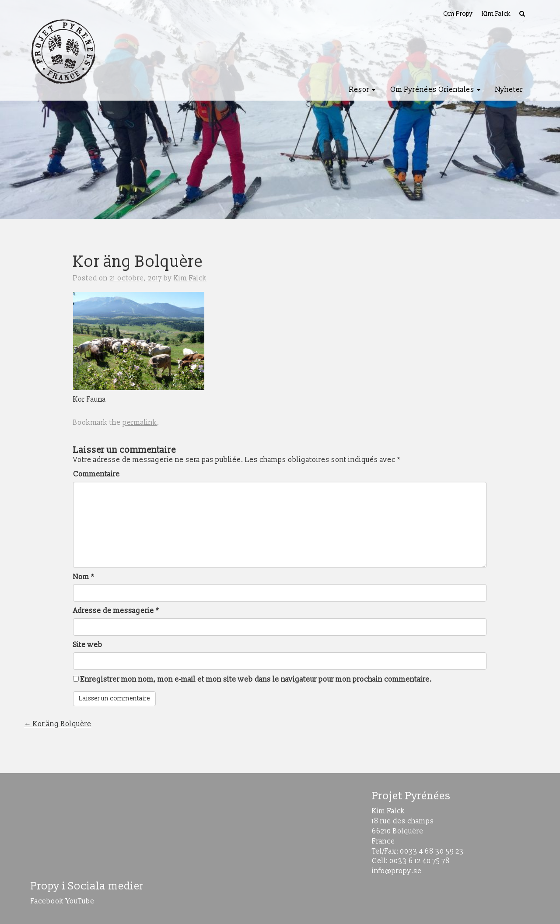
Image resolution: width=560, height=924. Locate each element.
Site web (88, 645)
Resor (362, 90)
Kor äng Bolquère (58, 724)
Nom (84, 577)
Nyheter (509, 90)
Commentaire (96, 474)
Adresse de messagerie (116, 611)
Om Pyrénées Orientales (435, 90)
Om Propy (458, 14)
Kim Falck (496, 14)
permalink (140, 423)
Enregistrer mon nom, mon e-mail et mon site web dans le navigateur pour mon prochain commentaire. (256, 679)
